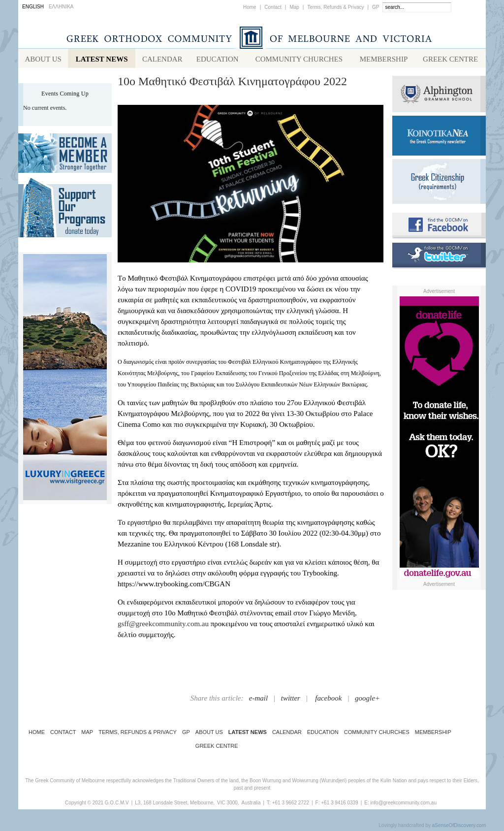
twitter (291, 700)
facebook (328, 700)
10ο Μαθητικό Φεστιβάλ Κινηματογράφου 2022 (232, 83)
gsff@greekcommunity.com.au (163, 626)
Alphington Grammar (439, 96)
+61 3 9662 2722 (291, 805)
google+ (367, 700)
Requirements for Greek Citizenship (439, 183)
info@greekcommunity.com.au (403, 805)
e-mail (258, 700)
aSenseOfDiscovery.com (459, 827)
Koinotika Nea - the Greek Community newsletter (439, 138)
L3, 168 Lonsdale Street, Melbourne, (175, 805)
